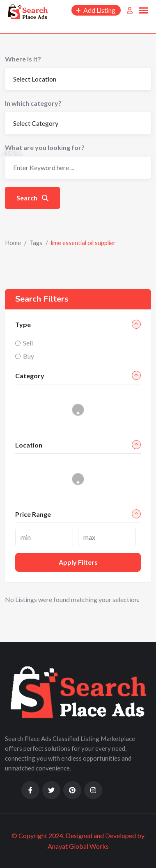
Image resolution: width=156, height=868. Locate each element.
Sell (28, 343)
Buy (29, 356)
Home (13, 243)
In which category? (33, 103)
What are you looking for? (45, 147)
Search (32, 198)
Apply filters (78, 562)
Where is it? (23, 59)
